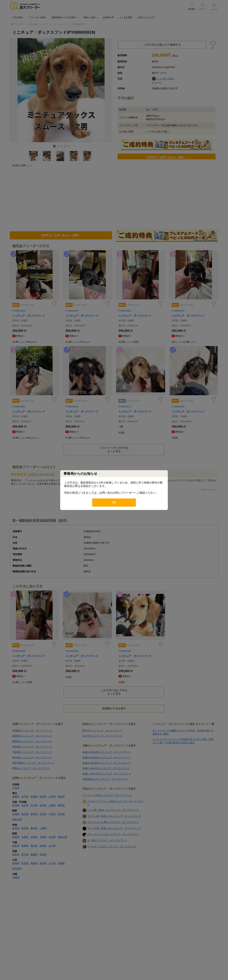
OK (114, 502)
